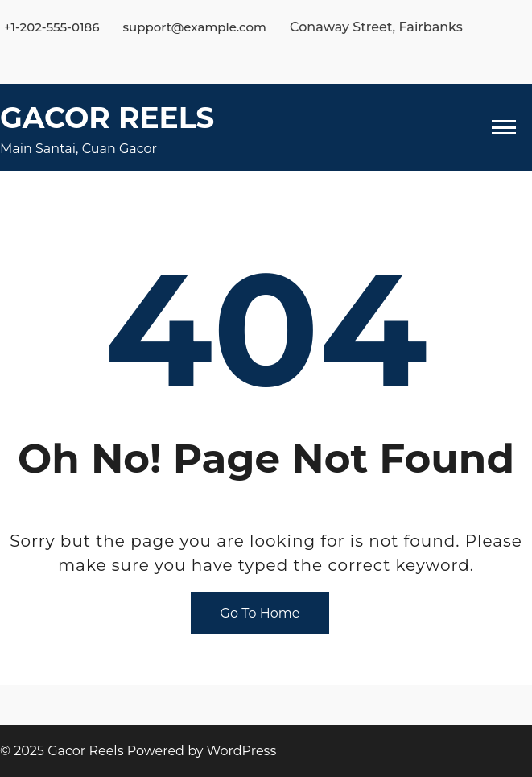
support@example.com (195, 27)
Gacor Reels (107, 118)
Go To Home (260, 613)
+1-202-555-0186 (52, 27)
